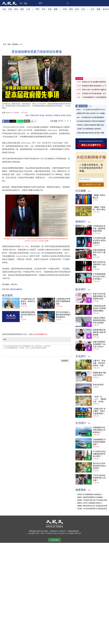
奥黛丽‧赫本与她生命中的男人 (99, 374)
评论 (44, 9)
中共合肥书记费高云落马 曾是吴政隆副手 (99, 240)
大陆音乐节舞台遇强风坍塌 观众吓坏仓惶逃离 (99, 320)
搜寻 (67, 3)
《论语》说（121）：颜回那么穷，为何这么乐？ (100, 399)
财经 (71, 9)
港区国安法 (49, 115)
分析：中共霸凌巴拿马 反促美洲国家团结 (90, 117)
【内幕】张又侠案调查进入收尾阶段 (89, 129)
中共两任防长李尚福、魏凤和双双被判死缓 (99, 229)
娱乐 (77, 9)
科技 (65, 9)
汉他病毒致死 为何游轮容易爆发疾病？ (99, 442)
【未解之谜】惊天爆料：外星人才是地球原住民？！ (99, 411)
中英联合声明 (34, 115)
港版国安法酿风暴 (16, 289)
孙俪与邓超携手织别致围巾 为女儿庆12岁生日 (99, 344)
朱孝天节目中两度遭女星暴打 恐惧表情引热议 (99, 296)
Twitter (13, 121)
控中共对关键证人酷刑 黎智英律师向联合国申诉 (63, 315)
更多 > (91, 106)
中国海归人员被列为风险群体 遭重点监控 (90, 125)
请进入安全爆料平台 (91, 145)
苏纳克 (69, 115)
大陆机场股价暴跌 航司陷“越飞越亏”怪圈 (90, 133)
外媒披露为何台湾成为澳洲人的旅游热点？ (99, 430)
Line (20, 121)
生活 (93, 9)
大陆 (4, 9)
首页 (5, 44)
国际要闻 (15, 44)
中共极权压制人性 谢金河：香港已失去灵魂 (28, 301)
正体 (21, 3)
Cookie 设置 (54, 540)
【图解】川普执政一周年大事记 (99, 208)
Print (34, 121)
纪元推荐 (83, 106)
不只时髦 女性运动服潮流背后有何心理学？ (99, 454)
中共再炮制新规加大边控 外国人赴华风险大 (99, 276)
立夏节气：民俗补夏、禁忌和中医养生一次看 (99, 363)
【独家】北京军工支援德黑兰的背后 (89, 503)
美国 (10, 9)
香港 (16, 9)
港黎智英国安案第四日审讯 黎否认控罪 (28, 315)
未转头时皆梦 (98, 385)
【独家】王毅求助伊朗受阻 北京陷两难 (90, 497)
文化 (83, 9)
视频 (56, 9)
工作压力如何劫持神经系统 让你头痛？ (99, 478)
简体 (26, 3)
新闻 (9, 44)
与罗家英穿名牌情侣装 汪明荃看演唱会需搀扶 (99, 308)
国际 (22, 9)
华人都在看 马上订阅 (91, 185)
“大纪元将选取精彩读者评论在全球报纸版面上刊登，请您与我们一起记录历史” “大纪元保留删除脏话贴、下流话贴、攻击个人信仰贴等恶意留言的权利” (37, 350)
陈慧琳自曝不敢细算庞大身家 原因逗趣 (99, 332)
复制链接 (27, 121)
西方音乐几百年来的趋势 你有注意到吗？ (99, 466)
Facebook (5, 121)
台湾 (28, 9)
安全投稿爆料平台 (41, 334)
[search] (53, 3)
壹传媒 (42, 115)
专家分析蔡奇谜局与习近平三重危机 (99, 252)
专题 (50, 9)
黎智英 (63, 115)
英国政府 (57, 115)
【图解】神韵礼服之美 (99, 196)
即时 (38, 9)
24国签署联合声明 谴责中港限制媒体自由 (63, 301)
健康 (99, 9)
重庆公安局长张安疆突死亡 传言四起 (99, 264)
